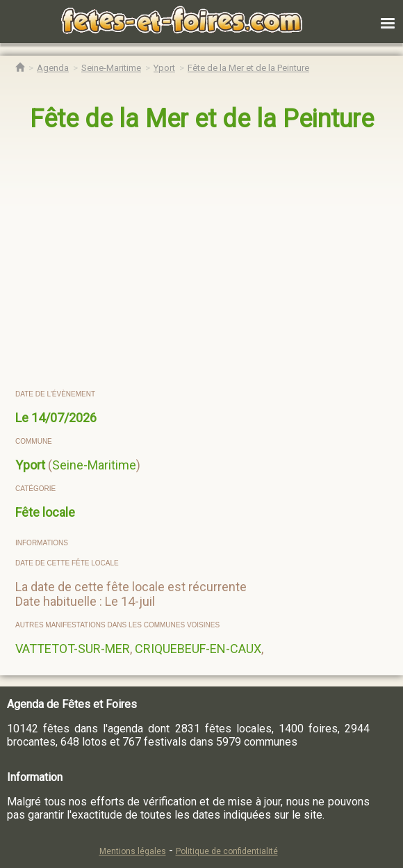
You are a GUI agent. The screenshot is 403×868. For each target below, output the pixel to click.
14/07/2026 (64, 418)
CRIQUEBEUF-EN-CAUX (198, 649)
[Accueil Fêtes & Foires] (20, 68)
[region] (188, 262)
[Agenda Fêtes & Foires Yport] (164, 68)
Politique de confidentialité (227, 851)
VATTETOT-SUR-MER (73, 649)
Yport (30, 465)
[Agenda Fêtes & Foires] (53, 68)
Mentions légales (133, 851)
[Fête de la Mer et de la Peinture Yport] (248, 68)
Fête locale (45, 512)
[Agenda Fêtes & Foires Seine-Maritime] (111, 68)
